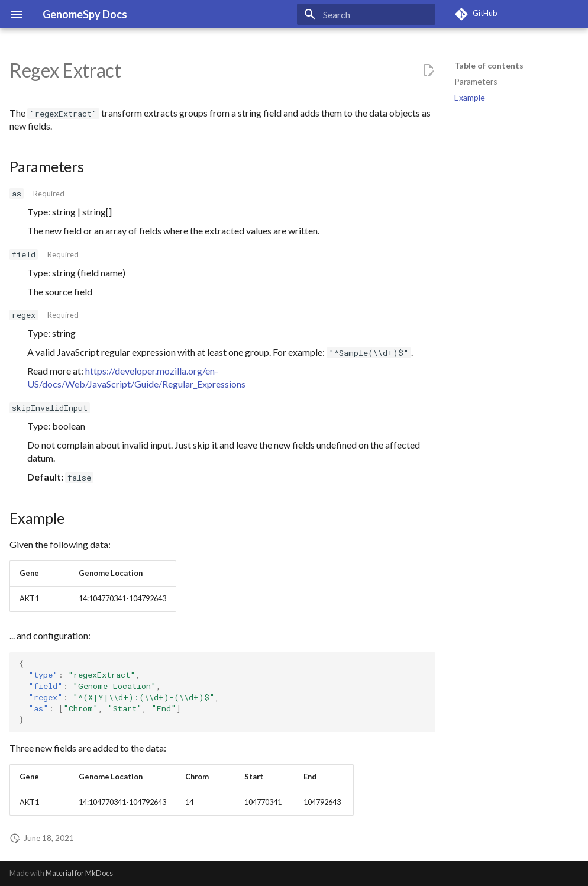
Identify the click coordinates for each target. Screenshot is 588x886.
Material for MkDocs (79, 873)
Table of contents (489, 65)
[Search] (366, 14)
